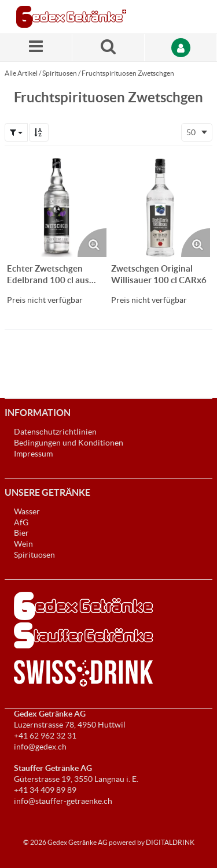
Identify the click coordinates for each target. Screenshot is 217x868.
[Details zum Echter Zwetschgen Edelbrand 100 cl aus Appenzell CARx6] (57, 207)
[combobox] (197, 132)
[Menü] (36, 48)
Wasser (27, 511)
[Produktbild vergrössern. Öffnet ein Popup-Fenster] (92, 243)
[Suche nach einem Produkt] (108, 48)
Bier (21, 533)
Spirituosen (60, 73)
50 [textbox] (191, 132)
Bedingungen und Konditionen (69, 443)
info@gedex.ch (40, 747)
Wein (23, 544)
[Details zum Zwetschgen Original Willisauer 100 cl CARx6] (161, 207)
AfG (21, 522)
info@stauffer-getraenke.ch (63, 801)
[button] (16, 132)
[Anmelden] (181, 48)
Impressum (33, 454)
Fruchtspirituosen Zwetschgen (128, 73)
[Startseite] (71, 17)
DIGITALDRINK (170, 842)
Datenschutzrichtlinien (55, 432)
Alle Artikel (21, 73)
